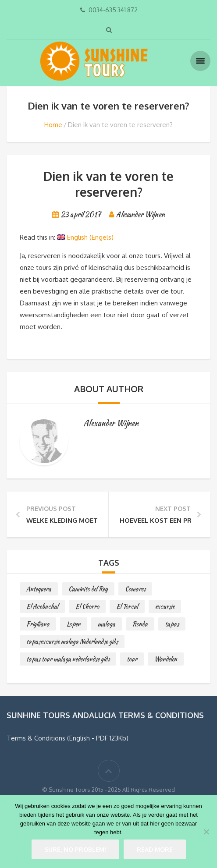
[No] (206, 832)
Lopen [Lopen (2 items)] (74, 624)
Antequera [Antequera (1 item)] (39, 589)
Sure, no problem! (75, 849)
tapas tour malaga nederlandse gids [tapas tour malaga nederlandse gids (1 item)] (68, 659)
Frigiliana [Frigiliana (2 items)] (38, 624)
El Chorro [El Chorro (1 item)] (87, 606)
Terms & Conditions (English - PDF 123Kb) (68, 738)
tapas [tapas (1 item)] (172, 624)
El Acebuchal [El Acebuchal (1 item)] (42, 606)
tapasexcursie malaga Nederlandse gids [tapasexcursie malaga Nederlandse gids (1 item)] (72, 641)
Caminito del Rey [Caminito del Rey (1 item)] (88, 589)
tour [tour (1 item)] (132, 659)
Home (53, 125)
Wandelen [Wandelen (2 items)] (166, 659)
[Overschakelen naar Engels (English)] (85, 237)
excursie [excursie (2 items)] (165, 606)
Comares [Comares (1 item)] (135, 589)
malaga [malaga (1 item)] (107, 624)
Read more (155, 849)
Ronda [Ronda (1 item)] (140, 624)
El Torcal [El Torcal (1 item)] (127, 606)
